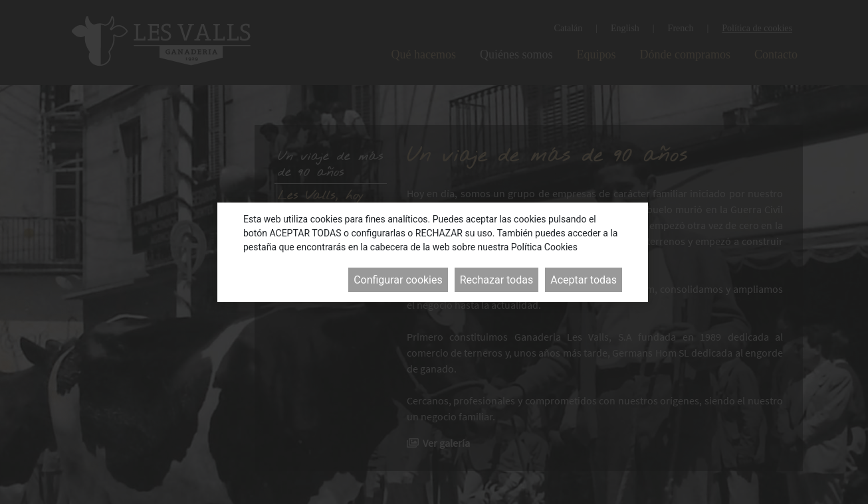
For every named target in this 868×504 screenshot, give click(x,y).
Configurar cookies (398, 280)
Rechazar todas (496, 280)
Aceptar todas (584, 280)
